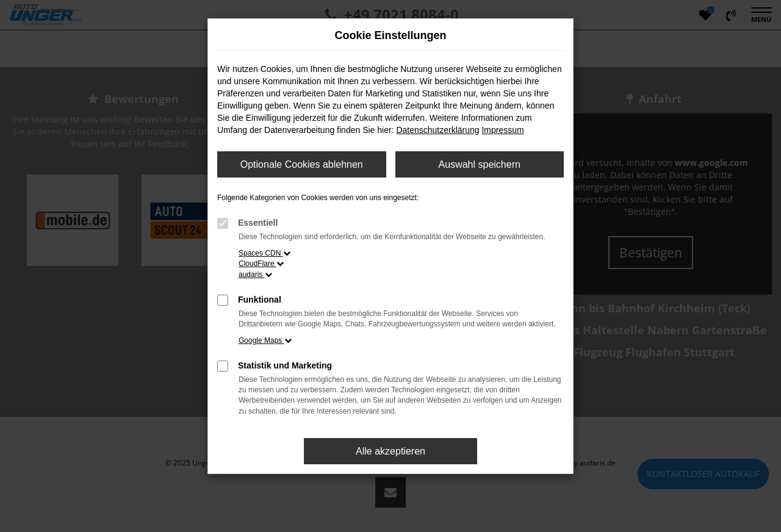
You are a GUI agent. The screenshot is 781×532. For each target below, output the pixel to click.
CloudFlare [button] (261, 264)
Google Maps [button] (265, 340)
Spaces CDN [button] (265, 253)
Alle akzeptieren (390, 451)
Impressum (502, 130)
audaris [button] (255, 275)
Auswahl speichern (480, 164)
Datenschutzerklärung (437, 130)
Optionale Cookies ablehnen (302, 164)
